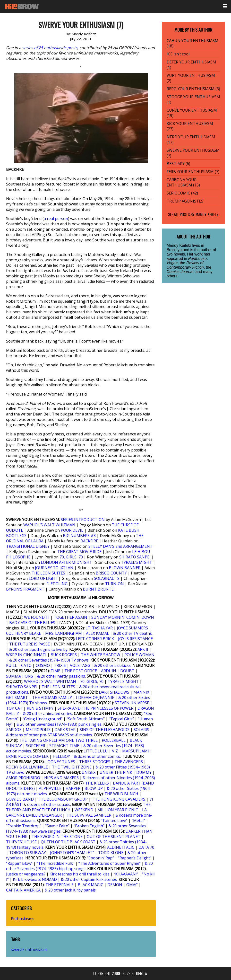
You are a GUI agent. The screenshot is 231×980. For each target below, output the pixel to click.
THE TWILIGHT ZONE (72, 767)
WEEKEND (84, 810)
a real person (56, 219)
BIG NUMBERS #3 (79, 536)
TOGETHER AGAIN (70, 617)
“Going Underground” (43, 719)
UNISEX (89, 772)
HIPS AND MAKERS (61, 778)
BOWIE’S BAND (20, 799)
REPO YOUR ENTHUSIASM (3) (193, 89)
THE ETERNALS (60, 885)
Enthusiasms (23, 919)
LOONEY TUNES (60, 762)
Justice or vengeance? (26, 874)
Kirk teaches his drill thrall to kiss (80, 874)
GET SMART (17, 697)
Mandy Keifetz (207, 214)
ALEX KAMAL (98, 633)
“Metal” (138, 821)
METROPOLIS (38, 730)
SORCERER (36, 746)
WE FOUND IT (37, 617)
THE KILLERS (97, 783)
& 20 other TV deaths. (133, 633)
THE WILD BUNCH (121, 794)
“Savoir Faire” (57, 826)
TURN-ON (115, 584)
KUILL (12, 665)
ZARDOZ (14, 730)
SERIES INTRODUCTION (83, 520)
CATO (26, 665)
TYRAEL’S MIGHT (137, 562)
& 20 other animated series (48, 714)
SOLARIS (141, 730)
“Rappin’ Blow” (19, 863)
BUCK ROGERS (64, 655)
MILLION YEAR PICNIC (118, 810)
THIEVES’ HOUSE (21, 842)
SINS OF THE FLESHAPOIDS (105, 730)
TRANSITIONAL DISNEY (28, 546)
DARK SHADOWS (114, 692)
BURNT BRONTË (98, 589)
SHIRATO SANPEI (135, 557)
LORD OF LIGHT (43, 578)
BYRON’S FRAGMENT (25, 589)
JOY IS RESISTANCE (135, 639)
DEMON (115, 885)
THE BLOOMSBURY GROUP (63, 799)
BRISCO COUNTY (111, 573)
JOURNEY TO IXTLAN (54, 568)
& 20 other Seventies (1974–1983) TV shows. (49, 660)
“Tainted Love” (114, 821)
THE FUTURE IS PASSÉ (30, 644)
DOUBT (127, 671)
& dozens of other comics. (97, 756)
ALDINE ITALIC (121, 847)
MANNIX (141, 692)
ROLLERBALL (114, 740)
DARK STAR (65, 730)
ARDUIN (109, 671)
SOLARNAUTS (107, 578)
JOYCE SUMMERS (132, 628)
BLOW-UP (94, 788)
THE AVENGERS (129, 762)
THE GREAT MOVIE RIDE (79, 552)
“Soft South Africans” (86, 719)
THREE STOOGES (95, 762)
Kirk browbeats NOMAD (35, 879)
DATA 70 (146, 847)
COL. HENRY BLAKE (24, 633)
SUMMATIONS (20, 676)
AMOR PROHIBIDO (23, 778)
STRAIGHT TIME (64, 746)
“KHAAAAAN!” (126, 874)
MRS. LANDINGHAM (64, 633)
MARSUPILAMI (136, 751)
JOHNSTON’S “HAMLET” (72, 853)
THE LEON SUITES (48, 573)
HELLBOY (61, 756)
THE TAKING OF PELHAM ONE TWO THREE (58, 740)
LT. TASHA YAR (99, 628)
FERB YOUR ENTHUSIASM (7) (193, 172)
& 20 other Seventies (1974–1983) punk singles (59, 724)
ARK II (143, 649)
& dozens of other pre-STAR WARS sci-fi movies (49, 735)
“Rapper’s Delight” (135, 858)
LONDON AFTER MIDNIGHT (66, 562)
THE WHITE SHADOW (101, 655)
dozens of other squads (49, 804)
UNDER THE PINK (116, 772)
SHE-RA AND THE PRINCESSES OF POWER (95, 708)
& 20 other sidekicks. (113, 665)
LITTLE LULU (96, 751)
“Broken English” (89, 826)
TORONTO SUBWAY (28, 853)
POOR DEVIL (72, 530)
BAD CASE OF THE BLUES (32, 623)
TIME (55, 671)
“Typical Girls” (121, 719)
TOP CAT (14, 708)
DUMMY (144, 772)
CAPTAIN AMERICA (23, 890)
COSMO (43, 665)
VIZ (115, 751)
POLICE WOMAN (139, 655)
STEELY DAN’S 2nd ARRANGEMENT (120, 546)
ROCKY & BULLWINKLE (27, 767)
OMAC (132, 885)
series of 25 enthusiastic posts (50, 48)
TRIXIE (60, 665)
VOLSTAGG (80, 665)
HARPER (73, 788)
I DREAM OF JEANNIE (95, 697)
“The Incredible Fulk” (56, 863)
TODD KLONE (111, 853)
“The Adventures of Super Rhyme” (110, 863)
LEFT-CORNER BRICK (95, 639)
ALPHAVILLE (50, 788)
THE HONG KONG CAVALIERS (119, 799)
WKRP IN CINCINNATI (26, 655)
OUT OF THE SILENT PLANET (114, 837)
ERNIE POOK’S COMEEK (27, 756)
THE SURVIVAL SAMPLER (89, 815)
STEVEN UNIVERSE (132, 703)
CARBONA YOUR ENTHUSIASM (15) (183, 182)
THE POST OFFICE (81, 671)
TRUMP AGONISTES (185, 201)
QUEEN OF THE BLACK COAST (68, 842)
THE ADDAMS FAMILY (52, 697)
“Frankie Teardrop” (24, 826)
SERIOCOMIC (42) (182, 193)
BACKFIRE (89, 541)
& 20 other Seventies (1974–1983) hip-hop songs (79, 866)
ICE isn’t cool (178, 54)
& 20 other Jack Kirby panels (70, 890)
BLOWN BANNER (125, 568)
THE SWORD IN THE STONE (57, 837)
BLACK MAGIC (90, 885)
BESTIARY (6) (178, 164)
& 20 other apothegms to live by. (39, 649)
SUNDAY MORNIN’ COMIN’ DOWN (123, 617)
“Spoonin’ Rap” (100, 858)
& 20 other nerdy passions (61, 676)
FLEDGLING (57, 584)
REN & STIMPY (40, 708)
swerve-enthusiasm (29, 950)
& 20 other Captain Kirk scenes (89, 879)
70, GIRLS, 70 (71, 557)
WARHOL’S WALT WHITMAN (49, 525)
